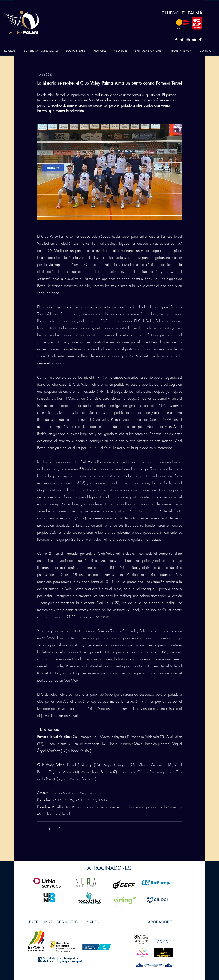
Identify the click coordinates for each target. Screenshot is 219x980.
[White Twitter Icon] (182, 40)
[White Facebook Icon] (176, 40)
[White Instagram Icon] (188, 40)
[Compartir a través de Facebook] (39, 828)
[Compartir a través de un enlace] (58, 828)
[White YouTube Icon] (194, 40)
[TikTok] (200, 40)
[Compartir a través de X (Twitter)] (49, 828)
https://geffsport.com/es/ (96, 899)
